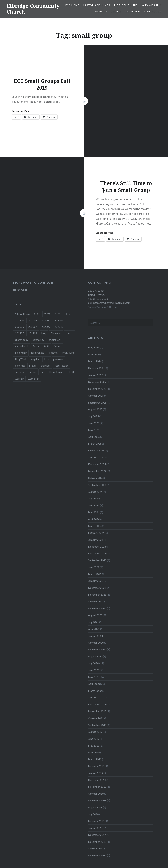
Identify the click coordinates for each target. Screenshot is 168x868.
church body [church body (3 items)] (22, 340)
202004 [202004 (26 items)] (46, 320)
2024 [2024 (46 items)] (47, 314)
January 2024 (96, 540)
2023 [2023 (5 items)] (37, 314)
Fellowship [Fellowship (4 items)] (21, 353)
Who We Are (150, 5)
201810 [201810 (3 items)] (20, 320)
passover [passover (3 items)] (58, 359)
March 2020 (95, 691)
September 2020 (97, 649)
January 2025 (96, 457)
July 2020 (93, 663)
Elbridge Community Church (33, 9)
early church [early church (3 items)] (22, 346)
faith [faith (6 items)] (47, 346)
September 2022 (97, 560)
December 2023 (97, 547)
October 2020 (96, 643)
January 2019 (96, 773)
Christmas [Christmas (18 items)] (56, 333)
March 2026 (95, 361)
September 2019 (97, 725)
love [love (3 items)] (47, 359)
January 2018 (96, 828)
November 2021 (97, 595)
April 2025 (94, 437)
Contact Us (153, 12)
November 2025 (97, 389)
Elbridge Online (126, 5)
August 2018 (95, 807)
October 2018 (96, 794)
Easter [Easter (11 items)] (36, 346)
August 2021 (95, 615)
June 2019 (94, 739)
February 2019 (96, 766)
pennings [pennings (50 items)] (20, 366)
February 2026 (96, 368)
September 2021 (97, 608)
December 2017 (97, 835)
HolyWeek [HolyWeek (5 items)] (21, 359)
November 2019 (97, 711)
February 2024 (96, 533)
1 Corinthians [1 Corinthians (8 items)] (22, 314)
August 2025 (95, 409)
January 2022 (96, 581)
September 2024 (97, 485)
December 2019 (97, 704)
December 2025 (97, 382)
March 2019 (95, 759)
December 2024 (97, 464)
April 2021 (94, 629)
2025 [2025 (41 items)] (57, 314)
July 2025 (93, 416)
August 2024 (95, 492)
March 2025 (95, 444)
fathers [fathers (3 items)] (58, 346)
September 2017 (97, 855)
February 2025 (96, 451)
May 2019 (94, 746)
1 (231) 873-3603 (98, 299)
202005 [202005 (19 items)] (59, 320)
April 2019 (94, 752)
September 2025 (97, 403)
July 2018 (93, 814)
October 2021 (96, 602)
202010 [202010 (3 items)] (59, 327)
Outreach (133, 12)
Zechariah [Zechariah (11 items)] (34, 379)
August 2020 (95, 656)
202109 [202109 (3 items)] (33, 333)
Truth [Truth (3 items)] (71, 372)
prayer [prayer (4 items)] (33, 366)
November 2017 (97, 842)
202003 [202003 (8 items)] (33, 320)
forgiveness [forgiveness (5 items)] (38, 353)
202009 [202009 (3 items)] (46, 327)
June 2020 (94, 670)
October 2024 (96, 478)
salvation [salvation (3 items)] (20, 372)
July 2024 (93, 498)
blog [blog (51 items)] (44, 333)
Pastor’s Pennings (97, 5)
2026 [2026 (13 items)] (68, 314)
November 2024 (97, 471)
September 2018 (97, 800)
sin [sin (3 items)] (43, 372)
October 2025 (96, 396)
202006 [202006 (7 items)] (20, 327)
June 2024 (94, 505)
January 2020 (96, 697)
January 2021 (96, 636)
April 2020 (94, 684)
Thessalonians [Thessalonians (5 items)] (56, 372)
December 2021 (97, 588)
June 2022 (94, 567)
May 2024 (94, 512)
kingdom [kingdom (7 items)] (35, 359)
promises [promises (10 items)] (46, 366)
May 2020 (94, 677)
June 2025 (94, 423)
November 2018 (97, 787)
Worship (101, 12)
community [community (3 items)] (38, 340)
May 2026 (94, 347)
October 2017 (96, 848)
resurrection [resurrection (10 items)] (62, 366)
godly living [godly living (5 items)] (68, 353)
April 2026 (94, 354)
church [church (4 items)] (69, 333)
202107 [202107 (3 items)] (20, 333)
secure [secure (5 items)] (33, 372)
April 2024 (94, 519)
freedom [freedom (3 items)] (53, 353)
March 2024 (95, 526)
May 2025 (94, 430)
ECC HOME (72, 5)
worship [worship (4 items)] (19, 379)
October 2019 (96, 718)
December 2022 (97, 553)
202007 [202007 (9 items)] (33, 327)
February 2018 (96, 821)
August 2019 (95, 732)
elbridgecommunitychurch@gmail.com (109, 303)
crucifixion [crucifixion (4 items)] (54, 340)
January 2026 (96, 375)
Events (116, 12)
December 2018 (97, 780)
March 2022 (95, 574)
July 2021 (93, 622)
